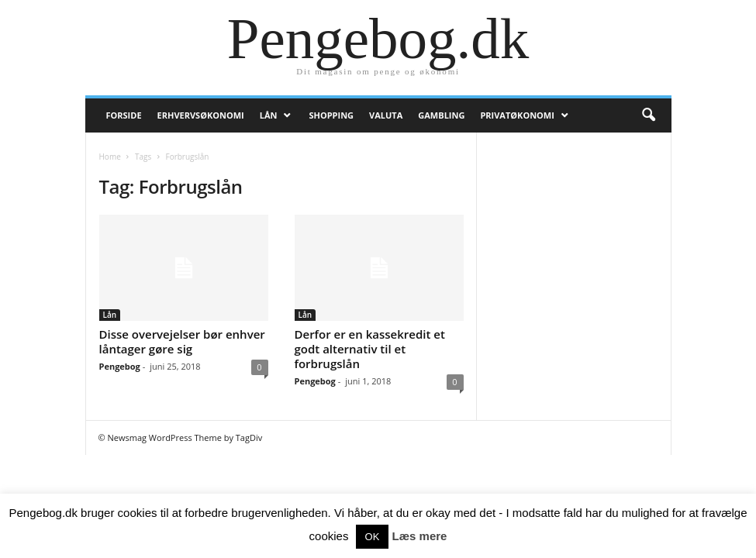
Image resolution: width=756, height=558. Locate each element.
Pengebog (120, 366)
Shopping (331, 115)
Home (110, 157)
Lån (269, 115)
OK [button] (373, 537)
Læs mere (420, 536)
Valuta (386, 115)
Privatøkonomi (517, 115)
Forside (124, 115)
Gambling (441, 115)
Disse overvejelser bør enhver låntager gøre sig (182, 341)
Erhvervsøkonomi (201, 115)
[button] (648, 115)
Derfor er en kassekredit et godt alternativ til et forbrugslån (370, 349)
